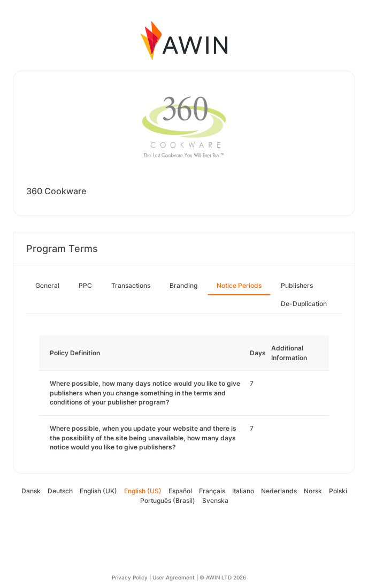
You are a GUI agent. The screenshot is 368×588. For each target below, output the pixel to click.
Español (180, 491)
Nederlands (279, 491)
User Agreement (174, 577)
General (47, 285)
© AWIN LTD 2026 (223, 577)
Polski (338, 491)
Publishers (297, 285)
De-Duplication (304, 304)
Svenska (215, 501)
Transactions (131, 285)
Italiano (243, 491)
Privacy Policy (130, 577)
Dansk (31, 491)
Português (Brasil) (168, 501)
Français (212, 491)
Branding (183, 285)
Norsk (313, 491)
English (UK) (98, 491)
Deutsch (60, 491)
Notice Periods (239, 285)
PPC (85, 285)
